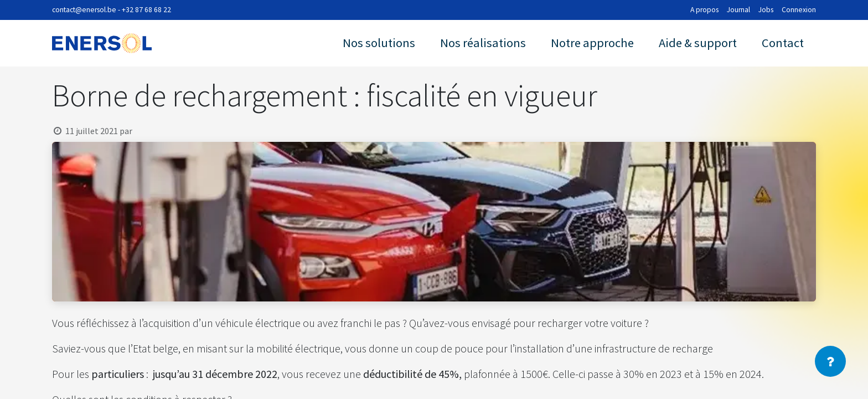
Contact (783, 43)
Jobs (766, 10)
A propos (704, 10)
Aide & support (698, 43)
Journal (738, 10)
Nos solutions (379, 43)
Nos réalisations (483, 43)
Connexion (799, 10)
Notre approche (592, 43)
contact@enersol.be (84, 10)
